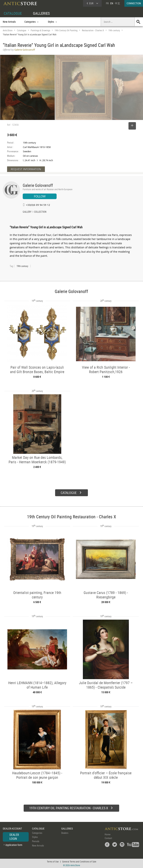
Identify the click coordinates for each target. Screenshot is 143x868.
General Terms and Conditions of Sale (79, 861)
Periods (36, 841)
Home (108, 834)
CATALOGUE (13, 13)
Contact (108, 838)
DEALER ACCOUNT (12, 828)
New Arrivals (9, 22)
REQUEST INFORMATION (26, 169)
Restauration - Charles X (93, 30)
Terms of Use (53, 861)
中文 (117, 3)
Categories (37, 833)
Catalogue (22, 30)
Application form (14, 845)
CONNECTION (134, 3)
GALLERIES (41, 13)
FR (107, 3)
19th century (114, 30)
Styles (35, 837)
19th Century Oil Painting (66, 30)
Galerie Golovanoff (38, 185)
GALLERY (27, 212)
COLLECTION (40, 212)
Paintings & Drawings (40, 30)
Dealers (65, 833)
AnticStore (8, 30)
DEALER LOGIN (14, 837)
